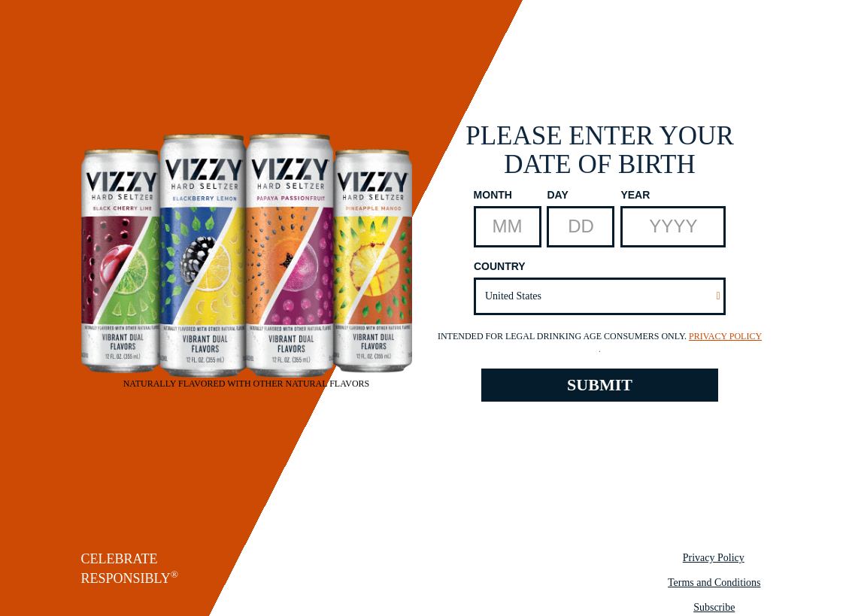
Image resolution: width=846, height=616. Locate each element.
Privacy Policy (725, 336)
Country (500, 266)
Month (493, 195)
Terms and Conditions (714, 583)
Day (557, 195)
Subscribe (714, 607)
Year (635, 195)
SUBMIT (600, 385)
